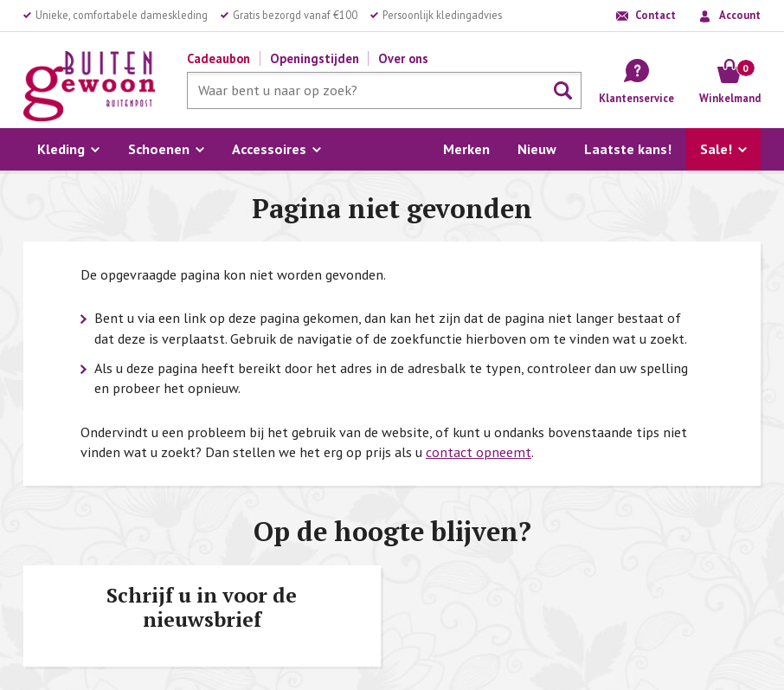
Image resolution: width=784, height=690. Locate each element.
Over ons (403, 58)
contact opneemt (479, 452)
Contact (655, 15)
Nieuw (537, 149)
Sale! (716, 149)
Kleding (61, 149)
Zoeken (563, 91)
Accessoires (269, 149)
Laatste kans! (628, 149)
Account (740, 15)
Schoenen (159, 149)
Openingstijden (315, 58)
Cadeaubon (218, 58)
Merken (466, 149)
